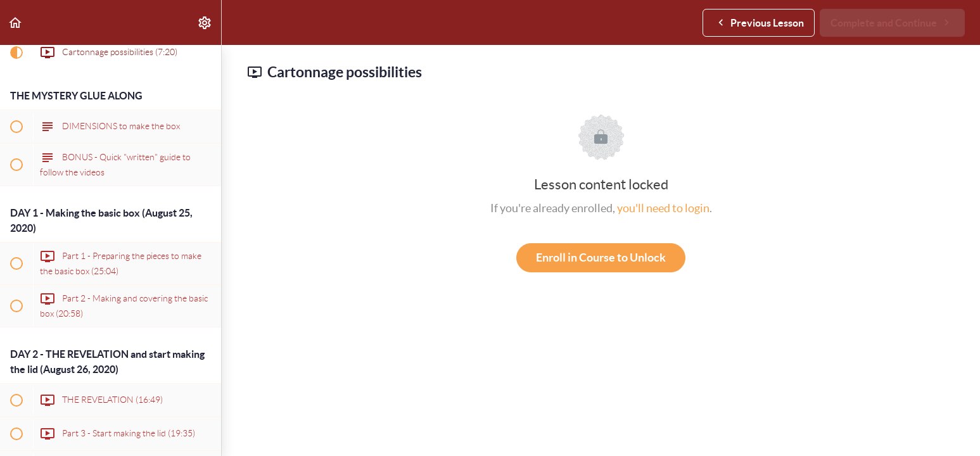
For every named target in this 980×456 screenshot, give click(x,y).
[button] (16, 22)
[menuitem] (205, 22)
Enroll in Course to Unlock (601, 257)
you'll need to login (663, 208)
